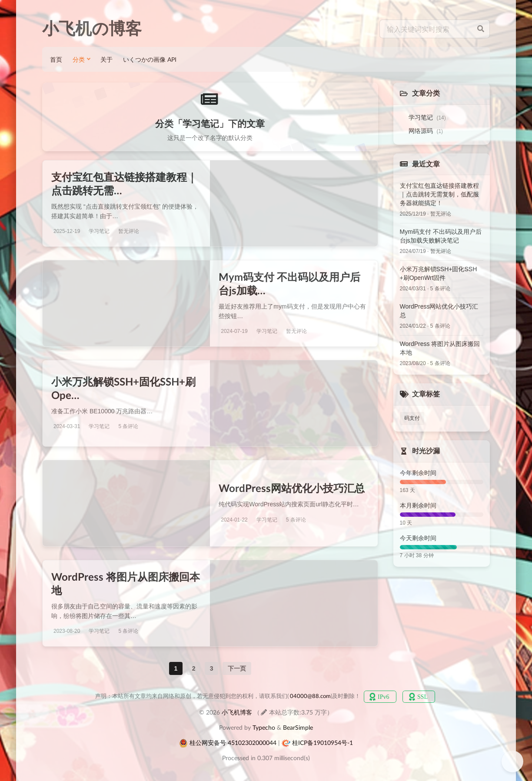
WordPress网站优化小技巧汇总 (292, 488)
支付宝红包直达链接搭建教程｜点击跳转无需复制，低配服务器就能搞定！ (439, 194)
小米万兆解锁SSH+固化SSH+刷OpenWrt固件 (439, 273)
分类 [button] (79, 59)
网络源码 (426, 131)
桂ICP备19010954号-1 (323, 743)
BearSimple (298, 727)
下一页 (237, 668)
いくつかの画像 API (150, 59)
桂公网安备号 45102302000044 (233, 743)
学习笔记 (427, 117)
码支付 (412, 418)
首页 (56, 59)
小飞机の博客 (92, 29)
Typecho (264, 727)
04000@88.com (310, 696)
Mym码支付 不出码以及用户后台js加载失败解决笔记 (441, 236)
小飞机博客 (237, 712)
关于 (106, 59)
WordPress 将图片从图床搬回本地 (440, 348)
